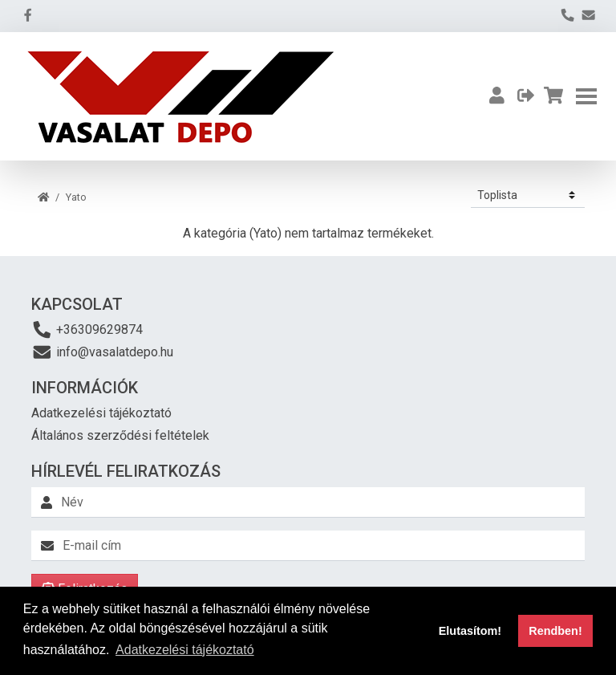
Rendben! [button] (555, 631)
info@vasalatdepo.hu (102, 352)
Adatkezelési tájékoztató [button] (185, 650)
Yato (76, 197)
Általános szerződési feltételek (120, 435)
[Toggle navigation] (586, 96)
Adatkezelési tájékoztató (101, 413)
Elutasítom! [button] (470, 631)
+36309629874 (87, 329)
